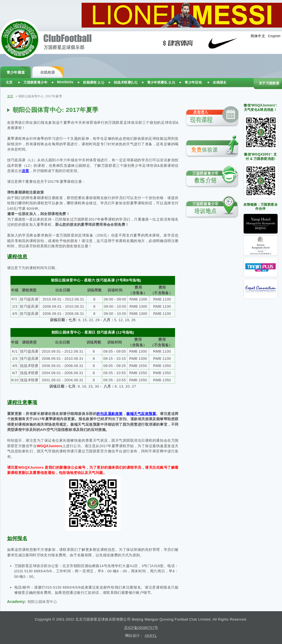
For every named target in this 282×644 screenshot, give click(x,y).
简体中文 (258, 36)
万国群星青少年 (35, 82)
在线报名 (220, 82)
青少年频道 (16, 72)
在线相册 (48, 72)
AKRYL (151, 636)
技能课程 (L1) (94, 82)
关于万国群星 (269, 83)
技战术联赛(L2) (126, 82)
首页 (10, 96)
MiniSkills (65, 82)
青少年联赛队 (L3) (161, 82)
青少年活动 (193, 82)
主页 (9, 82)
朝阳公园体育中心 (42, 602)
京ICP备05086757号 (141, 628)
